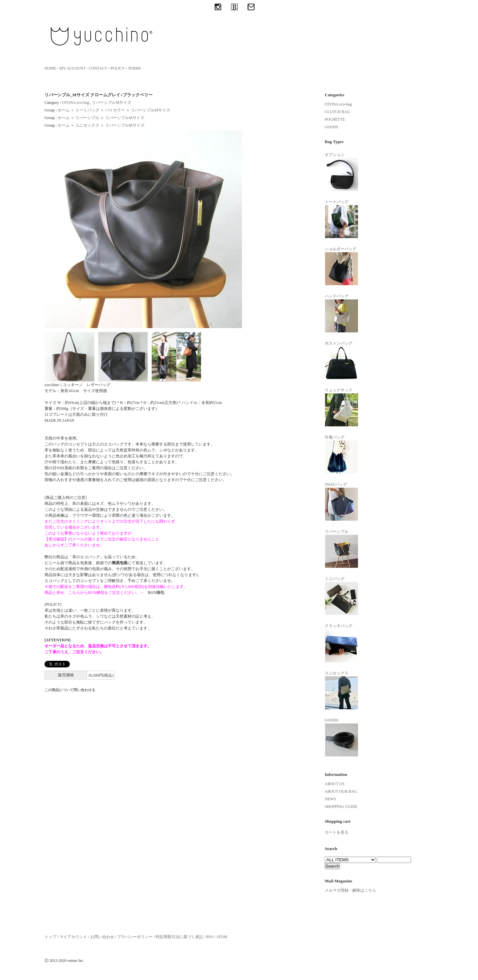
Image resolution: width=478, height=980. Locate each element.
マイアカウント (73, 937)
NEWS (330, 799)
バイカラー (115, 110)
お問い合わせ (102, 937)
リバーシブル (87, 118)
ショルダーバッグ (342, 266)
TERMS (134, 68)
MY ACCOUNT (72, 68)
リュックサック (342, 407)
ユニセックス (87, 125)
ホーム (64, 110)
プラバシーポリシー (135, 937)
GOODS (331, 127)
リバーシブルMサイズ (112, 103)
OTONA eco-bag (75, 103)
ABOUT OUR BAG (341, 791)
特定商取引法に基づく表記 (179, 937)
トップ (50, 937)
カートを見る (337, 832)
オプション (342, 172)
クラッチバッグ (342, 643)
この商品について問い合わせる (70, 690)
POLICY (118, 68)
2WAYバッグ (342, 502)
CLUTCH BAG (337, 112)
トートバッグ (87, 110)
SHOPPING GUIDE (341, 807)
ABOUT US (334, 784)
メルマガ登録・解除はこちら (350, 890)
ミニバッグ (342, 596)
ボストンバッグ (342, 360)
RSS (210, 937)
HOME (50, 68)
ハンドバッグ (342, 313)
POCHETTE (335, 119)
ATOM (222, 937)
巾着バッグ (342, 454)
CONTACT (98, 68)
